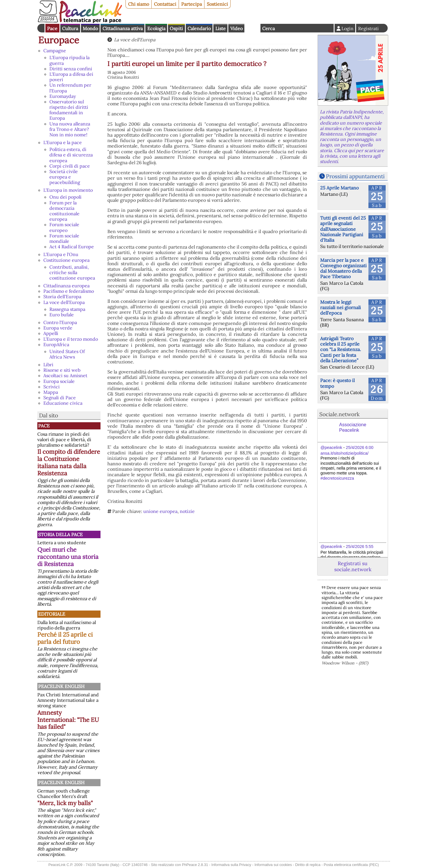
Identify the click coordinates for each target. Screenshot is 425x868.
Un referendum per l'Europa (70, 88)
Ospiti (176, 28)
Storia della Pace (60, 534)
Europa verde (58, 328)
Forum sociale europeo (64, 227)
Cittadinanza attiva (123, 28)
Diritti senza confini (71, 69)
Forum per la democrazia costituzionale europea (64, 211)
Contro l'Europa (60, 322)
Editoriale (52, 614)
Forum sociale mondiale (64, 238)
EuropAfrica (56, 344)
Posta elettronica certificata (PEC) (351, 865)
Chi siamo (139, 4)
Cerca (268, 28)
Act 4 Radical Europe (72, 247)
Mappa (51, 392)
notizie (187, 511)
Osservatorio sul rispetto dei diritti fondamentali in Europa (69, 110)
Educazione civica (63, 403)
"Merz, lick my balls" (65, 803)
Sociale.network (339, 414)
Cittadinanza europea (66, 286)
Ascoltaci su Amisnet (65, 375)
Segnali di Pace (60, 398)
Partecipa (192, 4)
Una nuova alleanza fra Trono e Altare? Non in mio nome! (70, 129)
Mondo (90, 28)
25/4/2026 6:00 (360, 447)
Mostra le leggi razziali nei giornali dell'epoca (341, 307)
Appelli (51, 333)
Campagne (55, 51)
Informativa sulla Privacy (231, 865)
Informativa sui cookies (273, 865)
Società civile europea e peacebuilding (65, 177)
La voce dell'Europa (64, 302)
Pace (52, 28)
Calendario (199, 28)
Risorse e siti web (62, 370)
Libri (48, 365)
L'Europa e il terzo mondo (71, 339)
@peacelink (331, 447)
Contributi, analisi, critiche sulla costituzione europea (72, 272)
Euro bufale (62, 315)
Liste (221, 28)
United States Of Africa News (67, 354)
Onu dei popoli (65, 197)
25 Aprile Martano (339, 188)
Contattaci (165, 4)
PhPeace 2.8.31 (195, 865)
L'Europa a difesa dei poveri (71, 77)
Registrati (368, 28)
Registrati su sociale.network (353, 566)
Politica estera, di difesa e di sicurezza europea (71, 155)
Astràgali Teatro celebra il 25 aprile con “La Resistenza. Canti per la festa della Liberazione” (341, 349)
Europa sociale (59, 381)
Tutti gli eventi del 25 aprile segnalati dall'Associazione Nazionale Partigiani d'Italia (343, 229)
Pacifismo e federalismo (69, 291)
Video (236, 28)
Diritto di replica (308, 865)
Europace (59, 40)
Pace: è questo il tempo (337, 383)
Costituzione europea (66, 260)
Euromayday (63, 96)
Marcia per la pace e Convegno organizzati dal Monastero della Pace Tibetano (343, 268)
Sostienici (217, 4)
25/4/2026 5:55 (360, 547)
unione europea (160, 511)
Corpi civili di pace (70, 166)
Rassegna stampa (67, 309)
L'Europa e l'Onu (61, 254)
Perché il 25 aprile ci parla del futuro (65, 638)
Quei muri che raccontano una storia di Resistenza (68, 557)
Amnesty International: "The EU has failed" (68, 720)
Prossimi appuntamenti (355, 176)
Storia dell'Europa (62, 297)
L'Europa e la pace (63, 142)
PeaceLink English (61, 686)
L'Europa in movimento (68, 190)
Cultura (70, 28)
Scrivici (52, 387)
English (252, 28)
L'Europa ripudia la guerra (69, 60)
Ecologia (156, 28)
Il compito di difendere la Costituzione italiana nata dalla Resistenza (69, 462)
